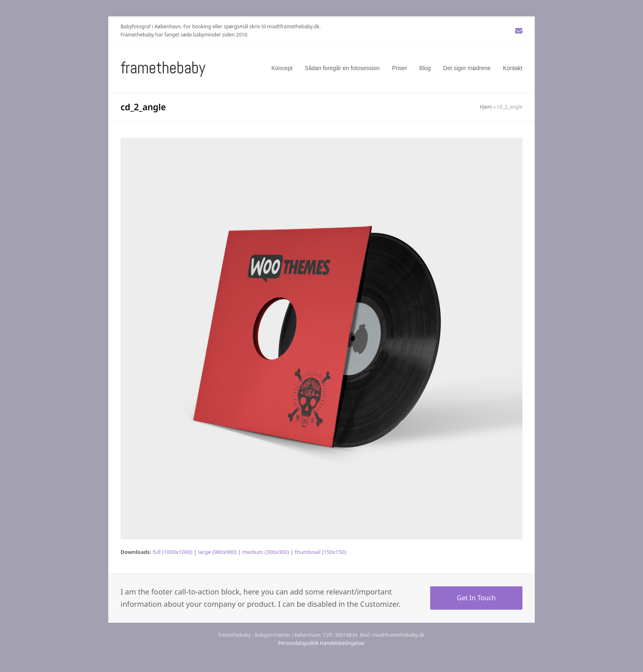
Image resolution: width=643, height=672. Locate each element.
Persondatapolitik (298, 643)
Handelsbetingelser (342, 643)
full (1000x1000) (172, 552)
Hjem (486, 107)
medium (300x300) (266, 552)
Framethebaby (163, 68)
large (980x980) (217, 552)
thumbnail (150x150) (321, 552)
